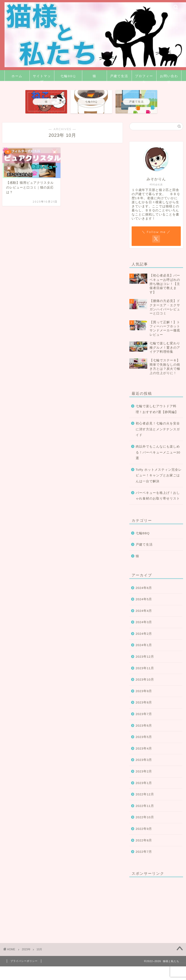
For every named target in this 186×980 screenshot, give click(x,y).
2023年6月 (144, 726)
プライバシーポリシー (24, 961)
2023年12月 (145, 657)
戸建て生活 (119, 76)
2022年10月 (145, 817)
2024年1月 (144, 645)
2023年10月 (145, 680)
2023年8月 (144, 702)
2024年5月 (144, 599)
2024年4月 (144, 611)
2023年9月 (144, 691)
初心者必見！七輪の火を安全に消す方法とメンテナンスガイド (158, 429)
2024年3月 (144, 622)
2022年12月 (145, 794)
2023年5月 (144, 737)
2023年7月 (144, 714)
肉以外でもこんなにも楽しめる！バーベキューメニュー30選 (158, 452)
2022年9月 (144, 829)
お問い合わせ (169, 77)
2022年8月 (144, 840)
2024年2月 (144, 634)
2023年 (26, 949)
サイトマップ (42, 77)
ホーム (17, 76)
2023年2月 (144, 771)
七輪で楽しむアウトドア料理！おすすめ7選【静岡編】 (157, 409)
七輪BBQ (68, 76)
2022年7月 (144, 852)
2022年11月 (145, 806)
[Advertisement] (154, 903)
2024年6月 (144, 588)
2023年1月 (144, 783)
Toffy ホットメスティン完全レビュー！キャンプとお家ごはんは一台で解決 (159, 475)
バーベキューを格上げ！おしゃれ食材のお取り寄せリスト (158, 496)
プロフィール (144, 77)
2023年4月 (144, 748)
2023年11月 (145, 668)
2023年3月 (144, 760)
